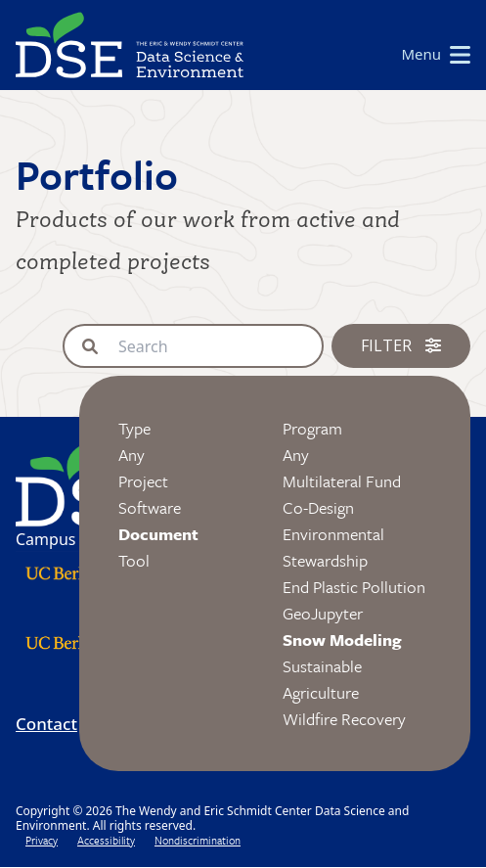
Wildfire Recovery (344, 719)
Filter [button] (401, 345)
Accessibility (106, 840)
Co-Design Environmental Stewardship (333, 534)
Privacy (42, 840)
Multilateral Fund (342, 481)
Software (150, 507)
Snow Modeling (342, 640)
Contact (46, 724)
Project (143, 481)
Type (134, 428)
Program (312, 428)
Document (158, 534)
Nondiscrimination (198, 840)
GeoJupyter (323, 613)
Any (132, 455)
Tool (134, 560)
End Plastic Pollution (354, 587)
